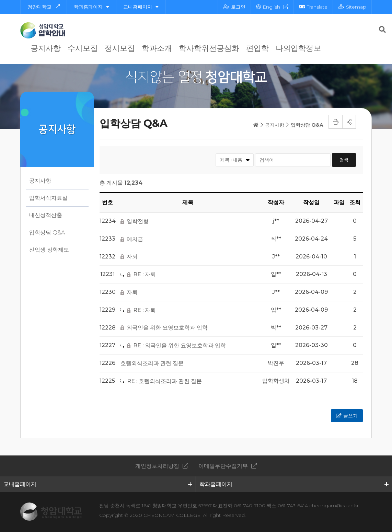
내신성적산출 (46, 215)
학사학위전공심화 (209, 48)
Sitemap (352, 7)
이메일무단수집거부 (223, 466)
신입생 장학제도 (49, 250)
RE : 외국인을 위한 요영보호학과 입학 (180, 346)
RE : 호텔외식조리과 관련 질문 (164, 381)
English (268, 7)
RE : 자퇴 (145, 275)
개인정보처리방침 (157, 466)
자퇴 (132, 257)
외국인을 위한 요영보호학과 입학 (167, 328)
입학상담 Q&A (47, 233)
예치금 (135, 239)
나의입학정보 (298, 48)
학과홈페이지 (91, 7)
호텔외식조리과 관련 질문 (152, 363)
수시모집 (83, 48)
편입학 (257, 48)
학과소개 (157, 48)
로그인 (234, 7)
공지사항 (46, 48)
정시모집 (120, 48)
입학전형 (138, 221)
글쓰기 (350, 416)
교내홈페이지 (141, 7)
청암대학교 (39, 7)
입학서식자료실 (48, 198)
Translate (313, 7)
